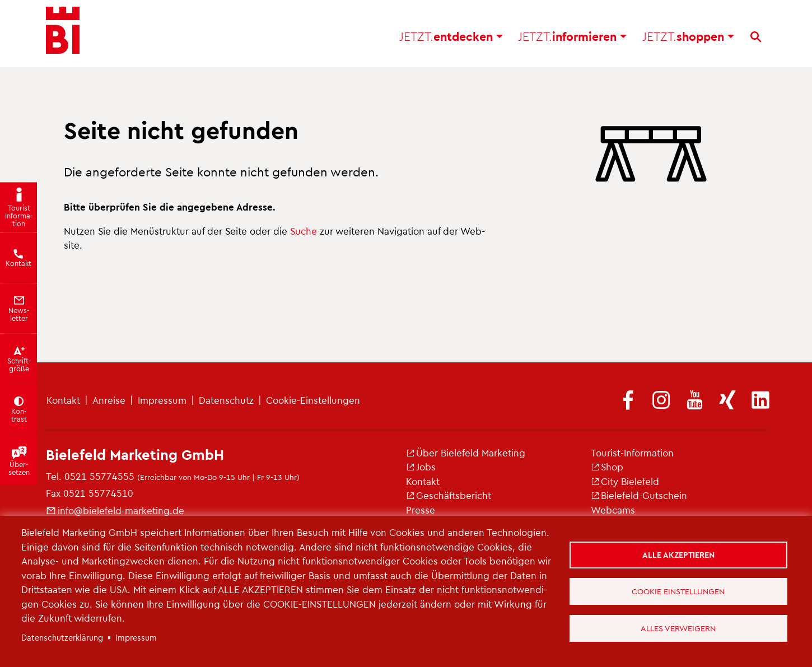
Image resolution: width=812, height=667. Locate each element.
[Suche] (756, 40)
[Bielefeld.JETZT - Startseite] (63, 34)
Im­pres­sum (162, 400)
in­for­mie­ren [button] (572, 39)
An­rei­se (109, 400)
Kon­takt (63, 400)
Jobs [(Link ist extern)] (421, 467)
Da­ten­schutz (226, 400)
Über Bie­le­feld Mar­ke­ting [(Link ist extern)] (466, 453)
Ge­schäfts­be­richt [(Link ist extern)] (449, 495)
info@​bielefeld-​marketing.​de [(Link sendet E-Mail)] (115, 510)
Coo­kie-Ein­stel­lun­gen (313, 400)
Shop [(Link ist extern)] (607, 467)
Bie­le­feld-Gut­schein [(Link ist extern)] (639, 495)
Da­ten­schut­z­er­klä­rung (62, 637)
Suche (304, 231)
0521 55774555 (99, 476)
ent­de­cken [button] (451, 39)
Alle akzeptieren (678, 554)
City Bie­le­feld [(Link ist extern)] (625, 481)
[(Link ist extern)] (628, 401)
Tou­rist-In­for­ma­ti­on (632, 453)
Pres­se (421, 510)
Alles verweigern (679, 628)
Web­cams (613, 510)
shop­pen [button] (688, 39)
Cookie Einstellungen (679, 591)
